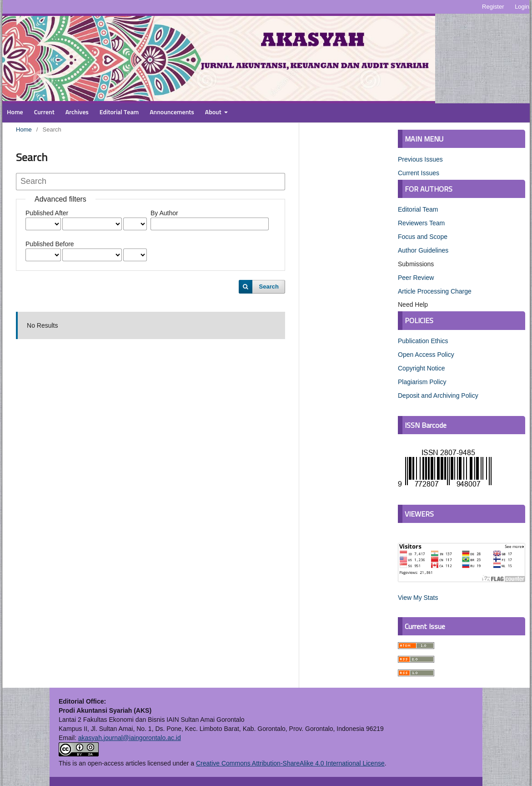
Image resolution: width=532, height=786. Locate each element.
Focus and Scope (423, 237)
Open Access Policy (426, 355)
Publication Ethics (423, 341)
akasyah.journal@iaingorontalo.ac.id (130, 738)
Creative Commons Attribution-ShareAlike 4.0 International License (290, 763)
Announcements (172, 112)
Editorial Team (119, 112)
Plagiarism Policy (422, 382)
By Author (164, 213)
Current (44, 112)
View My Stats (418, 598)
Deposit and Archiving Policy (438, 396)
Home (15, 112)
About (214, 112)
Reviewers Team (421, 223)
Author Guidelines (423, 250)
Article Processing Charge (435, 291)
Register (493, 7)
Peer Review (416, 278)
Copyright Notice (422, 368)
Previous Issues (420, 159)
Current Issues (419, 173)
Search (269, 287)
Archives (77, 112)
